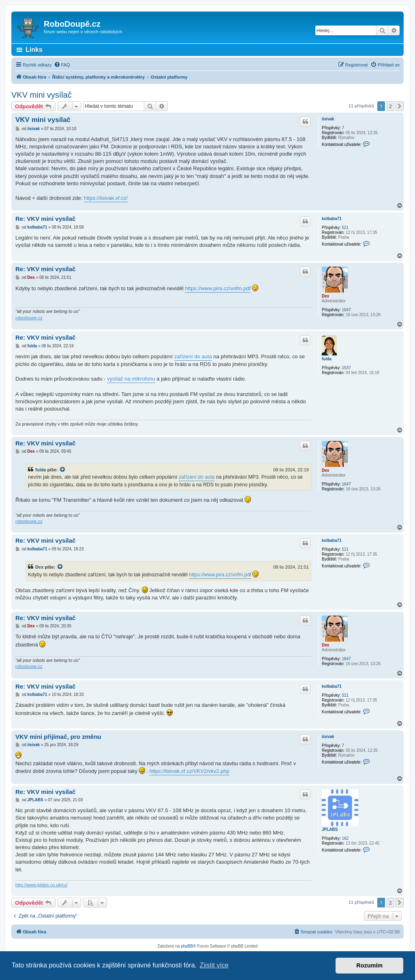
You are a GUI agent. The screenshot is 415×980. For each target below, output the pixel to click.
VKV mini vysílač (42, 95)
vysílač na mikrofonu (131, 379)
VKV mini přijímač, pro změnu (58, 737)
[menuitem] (62, 65)
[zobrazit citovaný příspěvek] (63, 470)
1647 (346, 310)
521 (345, 228)
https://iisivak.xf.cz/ (106, 198)
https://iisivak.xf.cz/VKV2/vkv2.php (189, 771)
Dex (325, 296)
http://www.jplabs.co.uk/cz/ (42, 885)
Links (34, 50)
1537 (346, 368)
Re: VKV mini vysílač (45, 219)
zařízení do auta (193, 356)
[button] (400, 106)
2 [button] (390, 106)
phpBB (187, 946)
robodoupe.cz (29, 318)
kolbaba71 (332, 219)
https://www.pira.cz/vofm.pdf (218, 288)
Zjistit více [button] (214, 965)
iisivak (328, 119)
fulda (327, 359)
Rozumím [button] (369, 965)
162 (345, 838)
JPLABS (330, 829)
